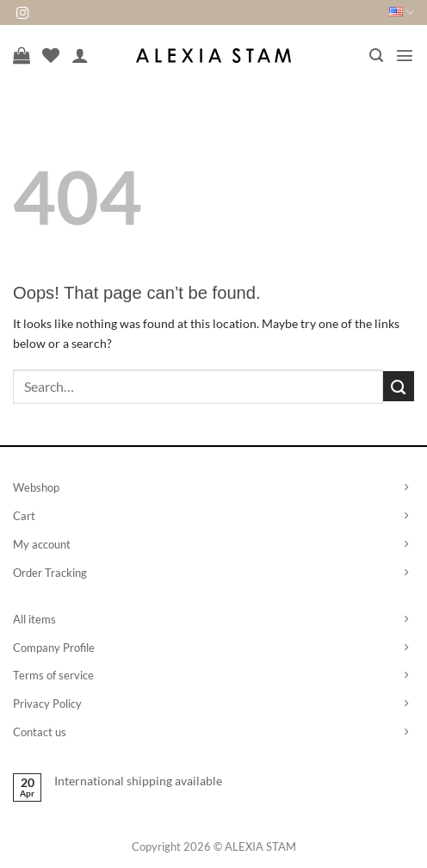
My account (42, 544)
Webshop (36, 487)
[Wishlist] (51, 55)
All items (34, 619)
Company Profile (54, 648)
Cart (24, 516)
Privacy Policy (47, 704)
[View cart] (22, 55)
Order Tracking (50, 573)
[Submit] (399, 387)
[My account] (80, 55)
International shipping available (138, 781)
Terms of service (53, 675)
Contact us (40, 732)
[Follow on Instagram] (22, 14)
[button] (376, 56)
